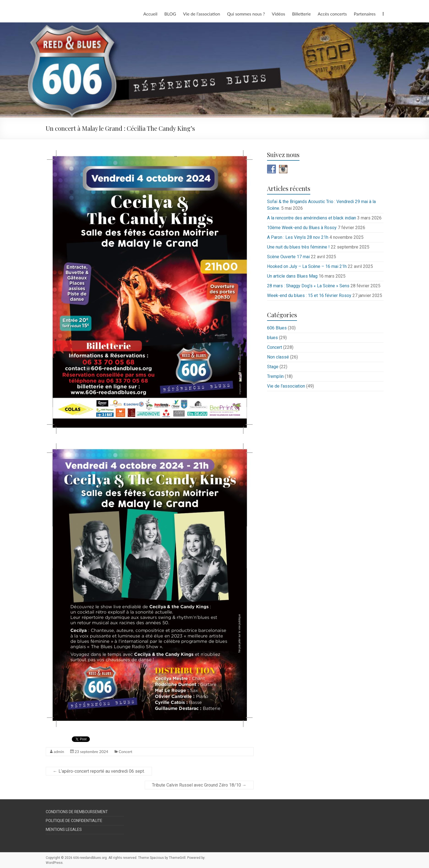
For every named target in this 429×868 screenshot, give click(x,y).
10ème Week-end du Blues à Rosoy (302, 228)
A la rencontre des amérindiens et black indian (312, 218)
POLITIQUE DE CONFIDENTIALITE (74, 821)
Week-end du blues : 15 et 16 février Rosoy (309, 295)
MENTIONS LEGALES (64, 829)
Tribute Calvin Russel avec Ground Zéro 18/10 (199, 785)
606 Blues (277, 328)
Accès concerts (332, 14)
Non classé (278, 357)
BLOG (170, 14)
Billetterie (301, 14)
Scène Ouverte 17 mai (288, 257)
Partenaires (365, 14)
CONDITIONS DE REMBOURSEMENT (77, 812)
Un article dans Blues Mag (292, 276)
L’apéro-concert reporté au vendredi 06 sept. (99, 771)
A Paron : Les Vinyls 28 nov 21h (298, 237)
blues (272, 338)
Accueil (150, 14)
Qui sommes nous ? (246, 14)
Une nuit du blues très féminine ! (298, 247)
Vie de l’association (202, 14)
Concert (125, 752)
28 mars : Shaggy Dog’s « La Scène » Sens (308, 286)
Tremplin (275, 376)
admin (59, 752)
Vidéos (278, 14)
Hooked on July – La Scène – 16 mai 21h (307, 266)
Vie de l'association (286, 386)
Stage (273, 367)
